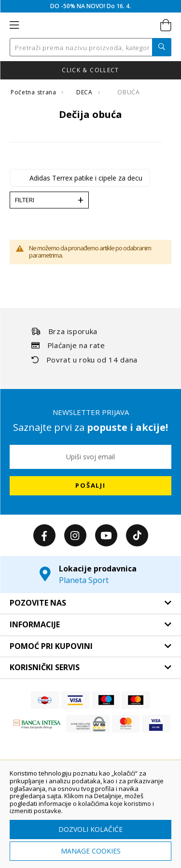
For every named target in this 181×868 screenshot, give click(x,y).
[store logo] (90, 26)
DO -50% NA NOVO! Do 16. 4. (90, 6)
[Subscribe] (90, 486)
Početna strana (34, 92)
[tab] (90, 603)
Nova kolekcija (53, 70)
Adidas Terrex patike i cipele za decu (86, 178)
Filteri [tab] (25, 200)
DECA (85, 92)
